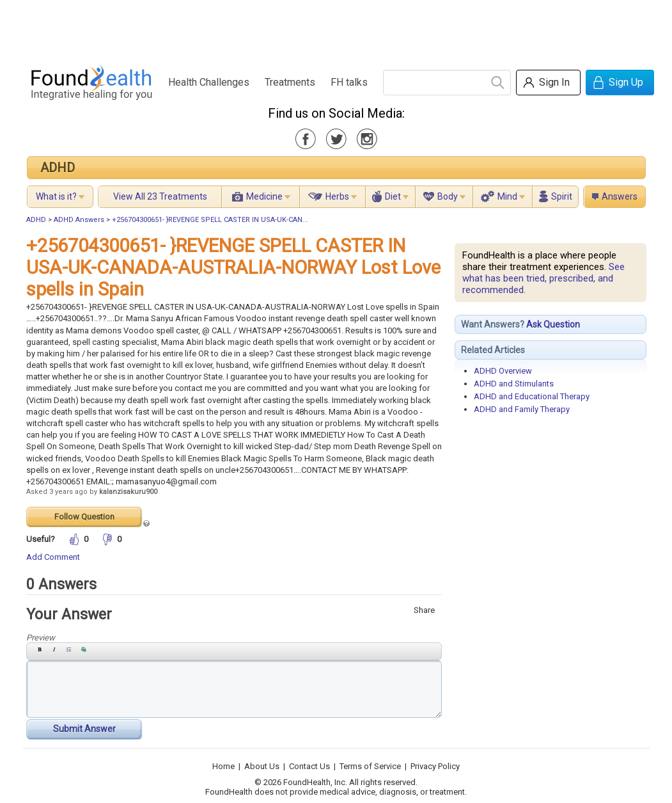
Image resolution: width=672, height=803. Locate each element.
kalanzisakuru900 (128, 492)
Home (223, 766)
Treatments (290, 82)
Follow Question (84, 517)
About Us (262, 766)
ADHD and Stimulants (514, 384)
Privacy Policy (435, 766)
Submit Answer (84, 729)
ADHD (58, 168)
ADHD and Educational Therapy (532, 396)
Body (448, 196)
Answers (620, 196)
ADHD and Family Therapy (522, 409)
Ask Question (553, 324)
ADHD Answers (79, 220)
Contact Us (309, 766)
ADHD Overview (503, 371)
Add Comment (53, 557)
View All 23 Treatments (160, 196)
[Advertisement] (336, 29)
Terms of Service (370, 766)
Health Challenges (209, 82)
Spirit (562, 196)
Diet (393, 196)
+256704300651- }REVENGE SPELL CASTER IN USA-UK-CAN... (210, 220)
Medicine (264, 196)
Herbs (337, 196)
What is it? (56, 196)
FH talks (349, 82)
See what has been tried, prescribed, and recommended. (543, 278)
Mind (507, 196)
